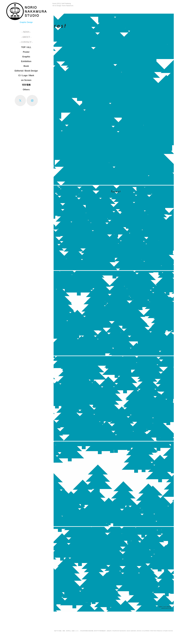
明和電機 (26, 85)
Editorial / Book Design (26, 71)
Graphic (26, 57)
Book (26, 66)
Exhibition (26, 61)
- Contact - (26, 42)
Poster (26, 52)
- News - (26, 32)
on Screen (26, 80)
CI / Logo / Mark (26, 75)
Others (26, 90)
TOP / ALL (26, 47)
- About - (26, 37)
